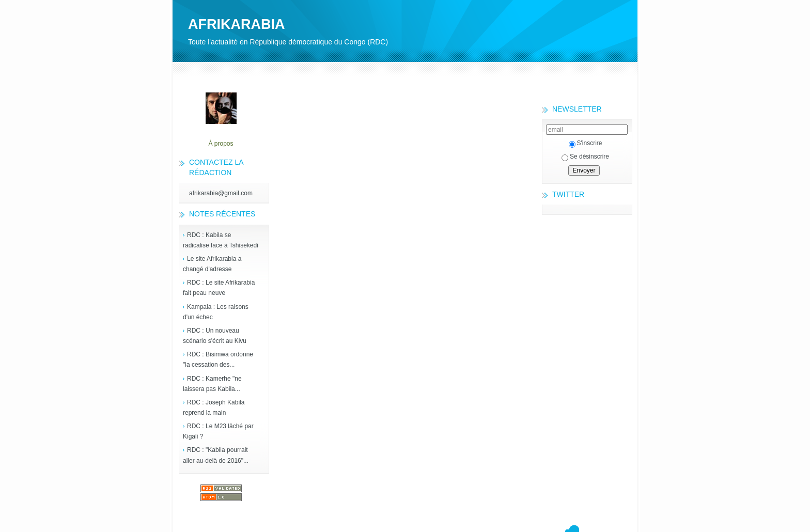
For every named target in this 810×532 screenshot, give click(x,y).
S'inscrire (586, 143)
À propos (221, 144)
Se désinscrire (585, 157)
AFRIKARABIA (236, 24)
